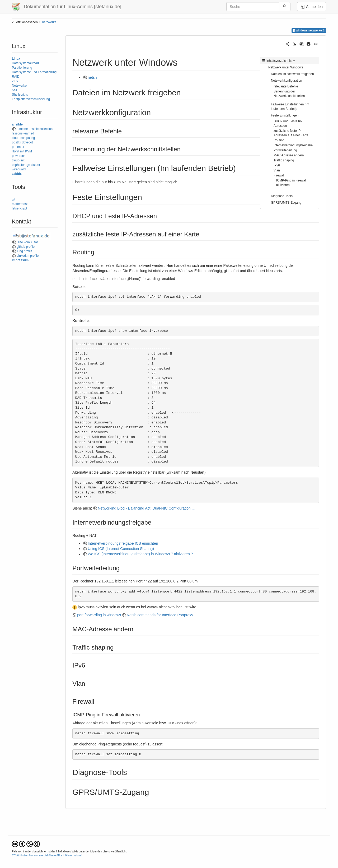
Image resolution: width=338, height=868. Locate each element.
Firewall (279, 175)
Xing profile (25, 251)
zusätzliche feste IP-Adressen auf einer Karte (291, 133)
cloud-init (18, 160)
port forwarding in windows (99, 615)
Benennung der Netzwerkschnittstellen (289, 94)
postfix (16, 142)
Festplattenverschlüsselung (31, 99)
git (14, 199)
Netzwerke (19, 86)
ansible (17, 124)
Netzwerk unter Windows (286, 67)
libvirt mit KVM (22, 151)
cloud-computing (23, 138)
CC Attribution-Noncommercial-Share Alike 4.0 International (47, 855)
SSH (15, 90)
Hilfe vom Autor (27, 242)
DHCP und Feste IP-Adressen (288, 123)
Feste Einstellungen (285, 115)
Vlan (277, 170)
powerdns (19, 156)
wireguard (19, 169)
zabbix (17, 174)
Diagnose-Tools (282, 196)
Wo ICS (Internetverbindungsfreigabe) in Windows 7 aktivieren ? (140, 554)
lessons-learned (23, 133)
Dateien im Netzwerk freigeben (292, 74)
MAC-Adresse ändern (289, 155)
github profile (26, 247)
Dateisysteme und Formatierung (34, 72)
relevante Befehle (286, 86)
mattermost (20, 204)
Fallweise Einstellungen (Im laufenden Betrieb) (290, 107)
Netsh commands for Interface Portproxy (160, 615)
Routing (279, 140)
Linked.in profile (28, 256)
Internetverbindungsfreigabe (293, 145)
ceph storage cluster (26, 165)
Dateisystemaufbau (25, 63)
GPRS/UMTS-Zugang (286, 203)
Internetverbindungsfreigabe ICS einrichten (123, 543)
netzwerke (49, 22)
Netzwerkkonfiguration (287, 81)
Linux (16, 59)
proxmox (18, 147)
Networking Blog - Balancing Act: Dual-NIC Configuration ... (146, 508)
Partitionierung (22, 68)
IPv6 (277, 165)
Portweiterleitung (285, 150)
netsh (92, 77)
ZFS (15, 81)
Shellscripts (20, 95)
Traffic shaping (284, 160)
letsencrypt (20, 208)
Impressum (20, 260)
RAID (16, 77)
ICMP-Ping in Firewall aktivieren (291, 183)
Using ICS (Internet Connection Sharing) (121, 549)
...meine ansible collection (35, 129)
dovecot (27, 142)
